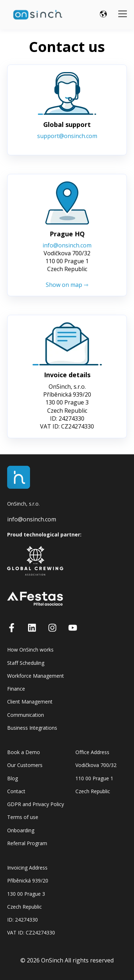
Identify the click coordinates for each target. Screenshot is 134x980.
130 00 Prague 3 (26, 894)
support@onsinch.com (67, 136)
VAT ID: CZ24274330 (31, 932)
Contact (16, 791)
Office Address (92, 752)
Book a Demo (24, 752)
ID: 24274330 (23, 920)
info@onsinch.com (67, 245)
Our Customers (25, 765)
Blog (13, 778)
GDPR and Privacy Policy (36, 804)
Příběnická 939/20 (28, 880)
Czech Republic (93, 791)
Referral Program (27, 843)
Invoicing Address (27, 868)
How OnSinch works (30, 650)
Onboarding (21, 830)
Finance (16, 689)
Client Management (30, 702)
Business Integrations (32, 728)
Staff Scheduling (26, 663)
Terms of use (23, 817)
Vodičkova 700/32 (96, 765)
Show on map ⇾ (67, 285)
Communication (26, 715)
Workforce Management (36, 676)
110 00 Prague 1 (94, 778)
